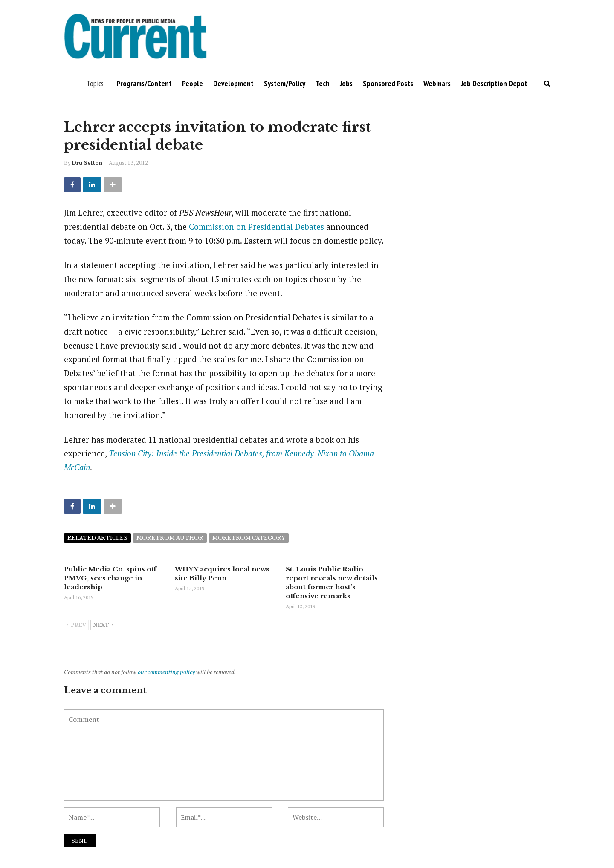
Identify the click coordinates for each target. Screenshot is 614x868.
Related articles (97, 538)
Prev (76, 626)
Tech (323, 83)
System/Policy (285, 83)
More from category (249, 538)
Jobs (346, 83)
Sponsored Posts (388, 83)
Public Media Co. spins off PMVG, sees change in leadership (110, 578)
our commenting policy (166, 672)
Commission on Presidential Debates (256, 226)
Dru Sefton (87, 163)
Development (233, 83)
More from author (170, 538)
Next (103, 626)
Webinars (437, 83)
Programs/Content (144, 83)
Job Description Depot (494, 83)
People (193, 83)
